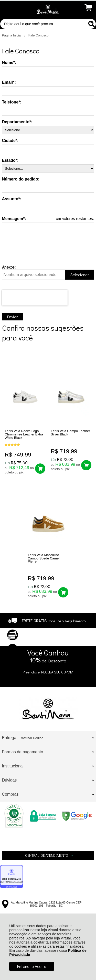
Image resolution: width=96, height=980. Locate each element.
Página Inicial (12, 35)
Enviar (12, 317)
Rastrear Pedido (31, 738)
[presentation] (35, 298)
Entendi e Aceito (32, 966)
